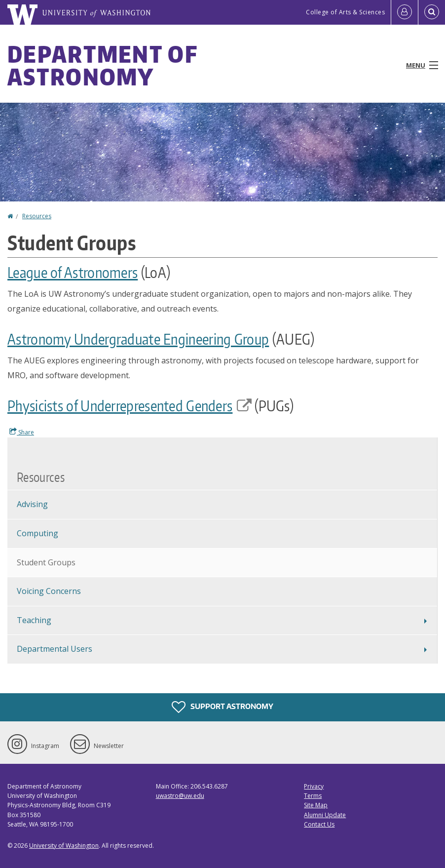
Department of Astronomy (102, 65)
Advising (32, 504)
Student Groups (46, 562)
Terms (313, 796)
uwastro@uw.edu (180, 796)
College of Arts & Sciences (345, 12)
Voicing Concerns (49, 591)
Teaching (34, 620)
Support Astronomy (222, 707)
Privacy (314, 786)
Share (22, 432)
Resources (37, 216)
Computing (37, 533)
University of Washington (64, 846)
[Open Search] (432, 12)
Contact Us (319, 824)
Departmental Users (55, 649)
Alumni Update (325, 815)
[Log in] (405, 12)
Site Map (316, 805)
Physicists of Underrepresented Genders (130, 405)
